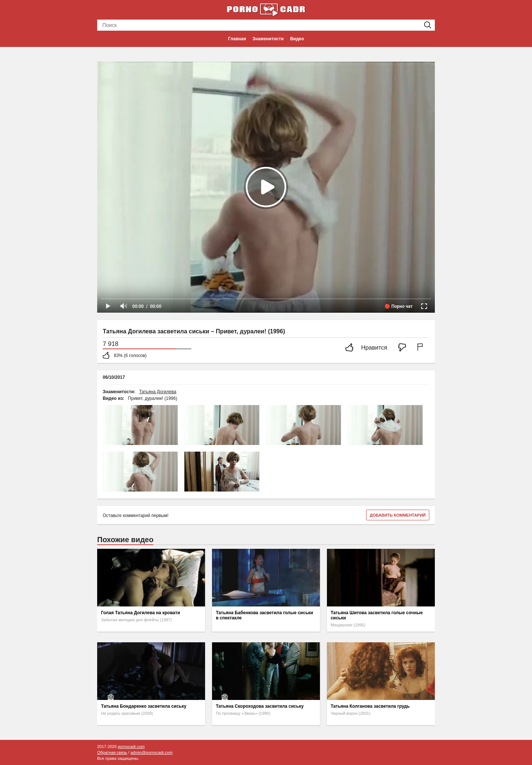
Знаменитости (268, 39)
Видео (297, 39)
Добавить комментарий (398, 515)
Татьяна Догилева (158, 392)
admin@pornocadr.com (151, 752)
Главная (237, 39)
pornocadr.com (131, 747)
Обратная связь (112, 752)
